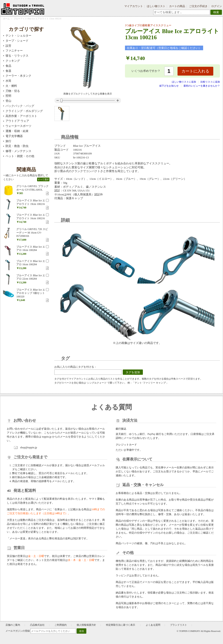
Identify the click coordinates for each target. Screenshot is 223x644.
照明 (8, 96)
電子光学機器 (14, 136)
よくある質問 (153, 625)
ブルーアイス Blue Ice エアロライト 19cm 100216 (31, 202)
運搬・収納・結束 (17, 131)
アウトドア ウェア (17, 121)
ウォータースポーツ (18, 126)
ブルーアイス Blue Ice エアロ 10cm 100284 (31, 249)
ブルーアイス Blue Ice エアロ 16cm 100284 (31, 263)
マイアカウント (134, 6)
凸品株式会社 (37, 625)
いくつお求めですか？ (146, 71)
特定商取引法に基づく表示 (121, 625)
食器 (8, 71)
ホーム (6, 19)
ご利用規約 (61, 625)
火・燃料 (11, 86)
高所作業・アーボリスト (21, 116)
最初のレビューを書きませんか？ (202, 86)
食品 (8, 66)
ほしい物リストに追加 (184, 82)
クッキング (13, 61)
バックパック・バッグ (20, 106)
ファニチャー (14, 51)
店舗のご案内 (13, 625)
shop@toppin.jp (29, 447)
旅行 (8, 141)
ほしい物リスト (156, 6)
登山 (8, 101)
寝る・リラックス (17, 56)
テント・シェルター (18, 36)
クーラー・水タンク (18, 76)
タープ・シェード (17, 41)
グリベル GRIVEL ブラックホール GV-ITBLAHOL (32, 188)
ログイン (217, 6)
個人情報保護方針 (86, 625)
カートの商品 (177, 6)
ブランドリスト (179, 625)
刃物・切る (13, 91)
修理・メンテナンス (18, 151)
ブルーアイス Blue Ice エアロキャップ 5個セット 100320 (31, 293)
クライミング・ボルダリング (24, 111)
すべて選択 (43, 179)
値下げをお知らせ (169, 86)
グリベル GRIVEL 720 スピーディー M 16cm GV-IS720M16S (32, 233)
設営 (8, 46)
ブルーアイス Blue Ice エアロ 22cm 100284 (31, 277)
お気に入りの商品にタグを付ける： (76, 367)
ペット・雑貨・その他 (20, 156)
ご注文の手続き (198, 6)
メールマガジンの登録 (18, 631)
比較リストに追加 (210, 82)
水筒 (8, 81)
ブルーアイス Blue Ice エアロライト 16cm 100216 (31, 217)
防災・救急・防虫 (17, 146)
